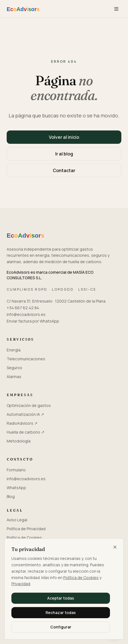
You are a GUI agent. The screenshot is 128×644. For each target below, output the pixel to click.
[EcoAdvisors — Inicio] (31, 9)
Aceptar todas (61, 598)
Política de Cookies (81, 578)
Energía (14, 350)
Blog (11, 496)
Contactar (64, 170)
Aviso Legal (17, 520)
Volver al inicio (64, 137)
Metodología (19, 441)
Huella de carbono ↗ (26, 432)
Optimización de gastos (29, 405)
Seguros (14, 368)
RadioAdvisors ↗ (22, 423)
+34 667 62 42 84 (23, 308)
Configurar (61, 627)
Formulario (16, 470)
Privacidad (21, 584)
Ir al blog (64, 154)
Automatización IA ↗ (25, 414)
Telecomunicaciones (26, 359)
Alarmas (14, 377)
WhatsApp (16, 488)
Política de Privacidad (26, 529)
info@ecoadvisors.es (26, 314)
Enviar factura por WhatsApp (33, 321)
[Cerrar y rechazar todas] (115, 547)
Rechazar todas (61, 612)
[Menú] (116, 9)
